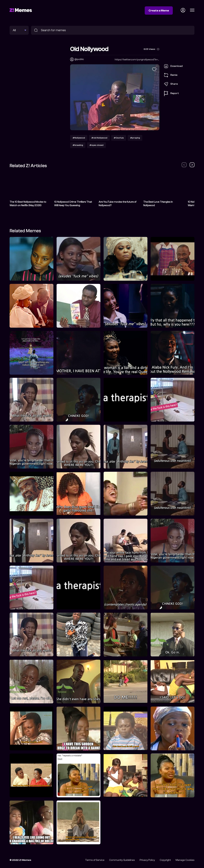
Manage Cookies (185, 860)
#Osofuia (119, 138)
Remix (171, 75)
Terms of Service (95, 860)
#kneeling (78, 145)
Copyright (165, 860)
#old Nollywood (99, 138)
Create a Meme (159, 11)
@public (79, 59)
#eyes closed (96, 145)
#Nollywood (79, 138)
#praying (135, 138)
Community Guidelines (122, 860)
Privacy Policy (147, 860)
